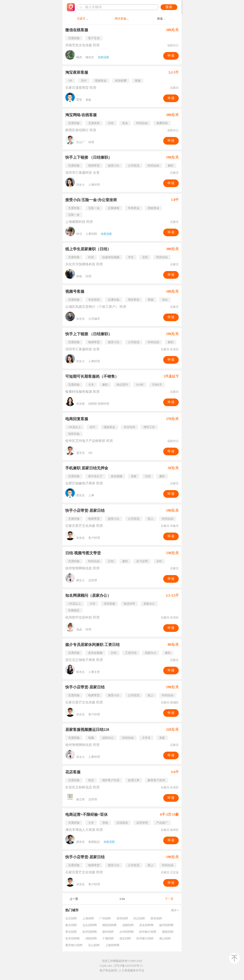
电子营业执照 (108, 970)
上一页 (74, 899)
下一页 (169, 899)
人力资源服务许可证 (132, 970)
